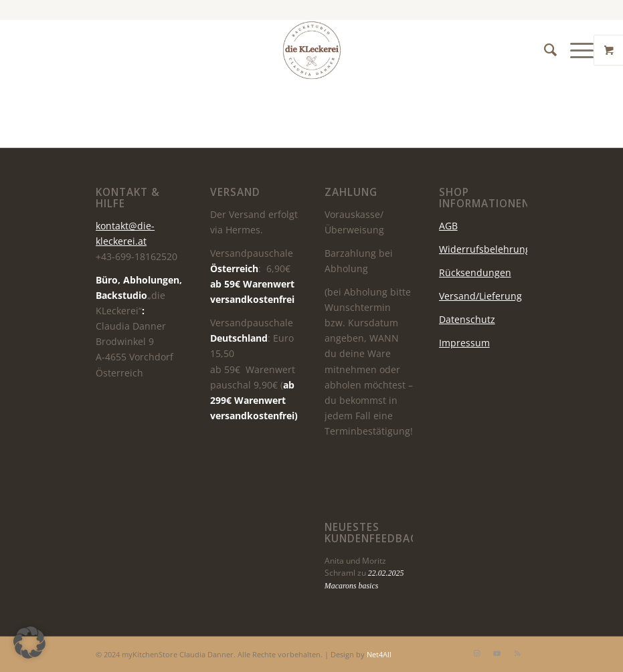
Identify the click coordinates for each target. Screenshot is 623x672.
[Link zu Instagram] (477, 653)
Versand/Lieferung (480, 296)
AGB (448, 226)
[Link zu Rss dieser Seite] (517, 653)
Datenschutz (467, 319)
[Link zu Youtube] (497, 653)
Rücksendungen (475, 272)
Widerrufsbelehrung (485, 249)
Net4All (378, 654)
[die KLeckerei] (312, 50)
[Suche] (544, 50)
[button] (29, 643)
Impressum (464, 343)
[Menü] (575, 50)
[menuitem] (544, 50)
